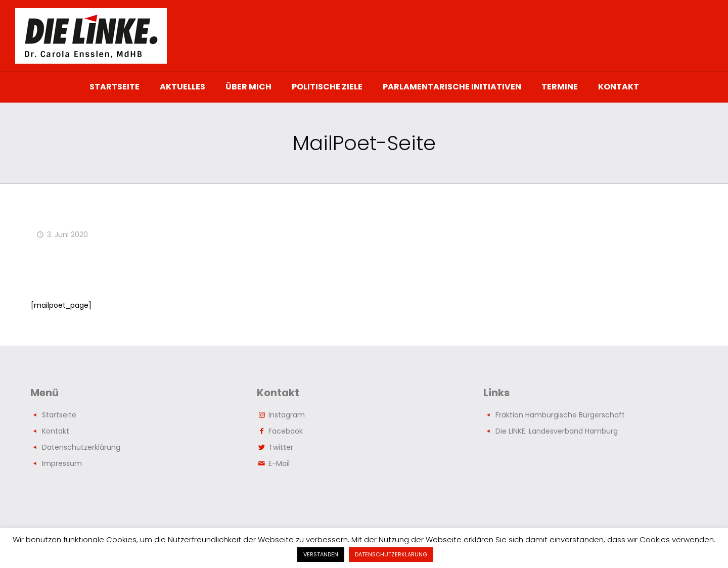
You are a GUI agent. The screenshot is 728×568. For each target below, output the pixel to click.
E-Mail (279, 463)
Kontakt (56, 431)
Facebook (286, 431)
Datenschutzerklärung (81, 447)
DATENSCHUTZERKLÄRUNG (391, 554)
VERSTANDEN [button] (321, 554)
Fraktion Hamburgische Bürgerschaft (560, 415)
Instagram (287, 415)
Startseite (59, 415)
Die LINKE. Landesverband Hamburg (557, 431)
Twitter (281, 447)
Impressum (62, 463)
